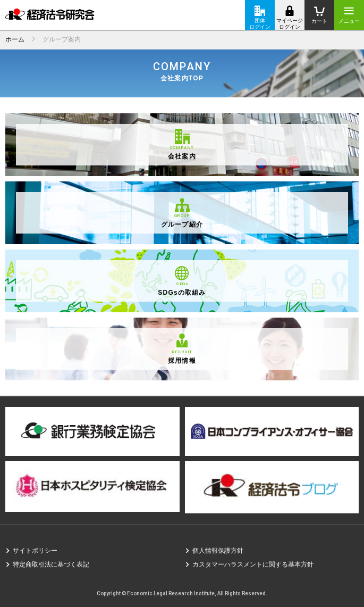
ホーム (15, 39)
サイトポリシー (35, 551)
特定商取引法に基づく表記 (51, 564)
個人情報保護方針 (218, 551)
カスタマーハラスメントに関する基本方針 (253, 564)
